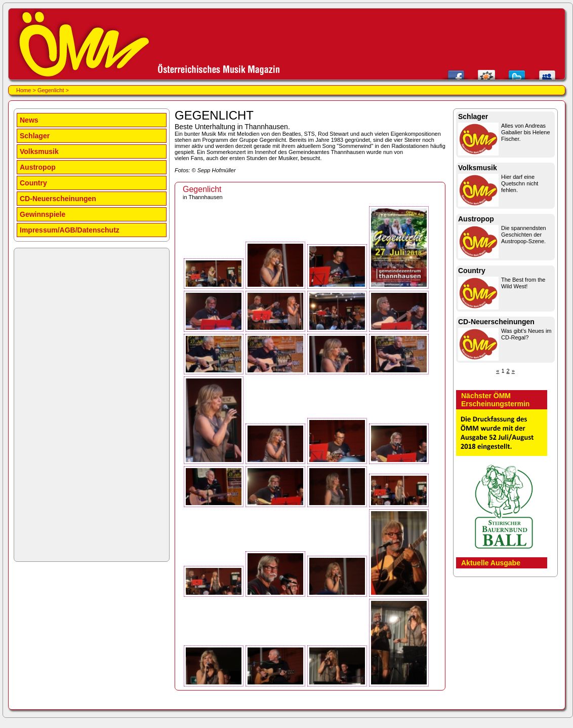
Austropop (38, 167)
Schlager (35, 136)
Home (24, 90)
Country (33, 183)
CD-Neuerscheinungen (58, 199)
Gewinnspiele (43, 214)
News (29, 120)
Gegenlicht (51, 90)
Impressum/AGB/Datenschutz (70, 230)
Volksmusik (39, 151)
